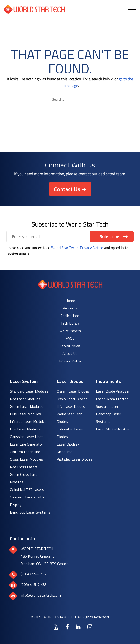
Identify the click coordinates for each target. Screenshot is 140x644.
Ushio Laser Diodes (72, 399)
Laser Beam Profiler (112, 399)
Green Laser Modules (27, 406)
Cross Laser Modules (26, 459)
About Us (70, 353)
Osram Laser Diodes (73, 391)
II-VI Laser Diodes (71, 406)
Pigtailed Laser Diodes (75, 459)
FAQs (70, 338)
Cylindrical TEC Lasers (27, 489)
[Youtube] (56, 627)
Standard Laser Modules (29, 391)
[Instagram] (90, 627)
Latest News (70, 346)
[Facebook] (67, 627)
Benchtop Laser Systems (30, 512)
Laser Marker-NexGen (113, 429)
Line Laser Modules (25, 429)
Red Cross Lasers (24, 467)
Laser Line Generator (26, 444)
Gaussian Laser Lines (27, 437)
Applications (70, 316)
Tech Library (70, 323)
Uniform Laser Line (25, 452)
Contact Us (67, 189)
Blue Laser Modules (25, 414)
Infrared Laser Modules (28, 421)
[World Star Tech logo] (70, 288)
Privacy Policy (70, 361)
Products (70, 308)
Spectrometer (107, 406)
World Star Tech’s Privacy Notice (77, 248)
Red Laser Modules (25, 399)
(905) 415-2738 (33, 584)
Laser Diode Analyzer (113, 391)
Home (70, 301)
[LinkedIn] (78, 627)
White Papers (70, 331)
